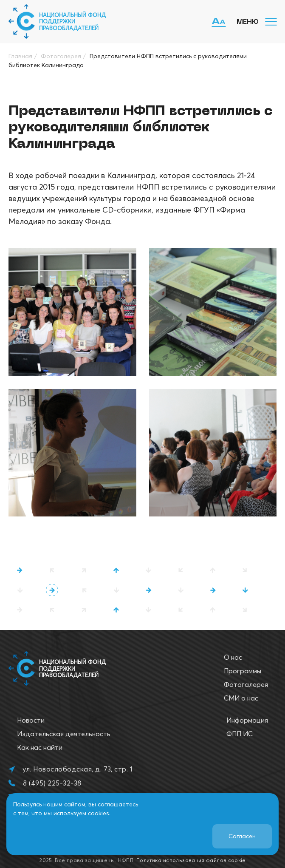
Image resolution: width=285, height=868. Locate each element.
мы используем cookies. (77, 813)
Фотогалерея (246, 684)
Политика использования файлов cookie (191, 860)
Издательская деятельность (64, 734)
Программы (243, 671)
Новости (31, 720)
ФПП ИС (240, 734)
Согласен (242, 836)
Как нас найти (40, 747)
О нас (233, 657)
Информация (247, 720)
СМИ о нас (241, 698)
